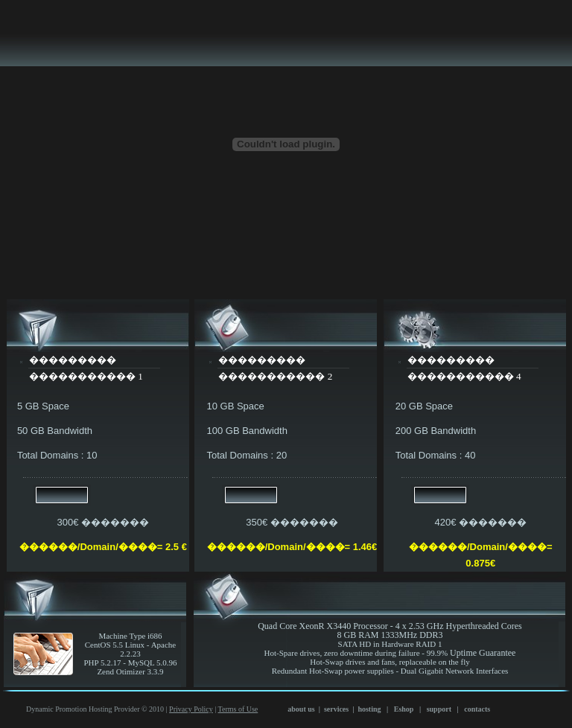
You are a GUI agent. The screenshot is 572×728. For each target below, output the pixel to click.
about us (301, 709)
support (439, 709)
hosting (369, 709)
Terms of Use (238, 709)
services (336, 709)
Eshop (404, 709)
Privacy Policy (191, 709)
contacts (477, 709)
